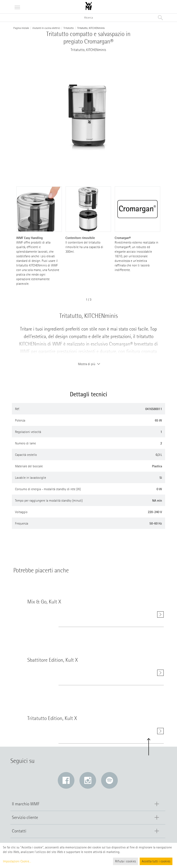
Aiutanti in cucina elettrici (46, 28)
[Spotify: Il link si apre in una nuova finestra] (109, 780)
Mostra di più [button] (89, 364)
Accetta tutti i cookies (156, 861)
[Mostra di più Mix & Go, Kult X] (160, 615)
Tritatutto (69, 28)
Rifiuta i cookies (126, 861)
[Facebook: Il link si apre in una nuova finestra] (66, 780)
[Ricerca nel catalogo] (88, 18)
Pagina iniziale (21, 28)
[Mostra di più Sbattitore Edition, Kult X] (160, 675)
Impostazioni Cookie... (17, 861)
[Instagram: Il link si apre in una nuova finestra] (88, 780)
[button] (149, 747)
